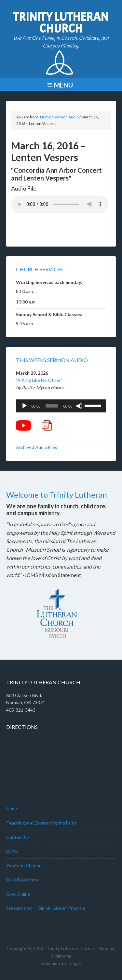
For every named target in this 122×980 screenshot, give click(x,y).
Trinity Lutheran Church (61, 23)
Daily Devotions (22, 880)
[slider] (52, 406)
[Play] (24, 406)
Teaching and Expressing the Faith (41, 823)
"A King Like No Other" (39, 380)
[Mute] (79, 406)
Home (12, 808)
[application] (61, 406)
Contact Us (18, 837)
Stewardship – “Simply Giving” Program (46, 908)
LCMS (12, 851)
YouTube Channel (24, 865)
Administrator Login (61, 963)
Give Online (18, 894)
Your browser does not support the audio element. (60, 204)
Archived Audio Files (37, 447)
